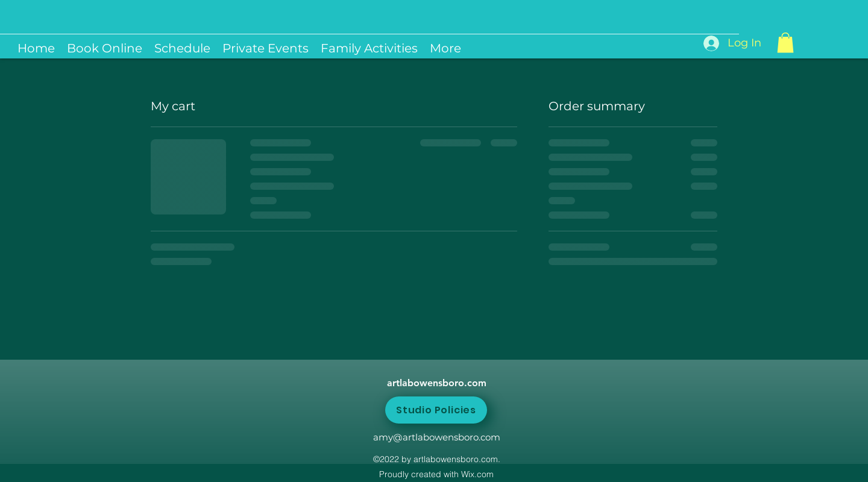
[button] (785, 42)
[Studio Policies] (436, 410)
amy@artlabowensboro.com (437, 437)
